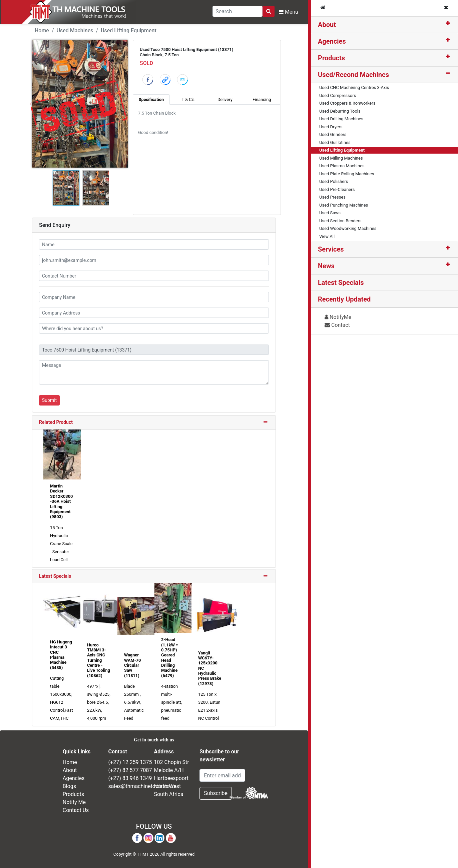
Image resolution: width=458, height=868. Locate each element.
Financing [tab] (262, 99)
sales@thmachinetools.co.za (143, 786)
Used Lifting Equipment (129, 30)
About (327, 25)
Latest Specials (55, 576)
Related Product (56, 422)
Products (331, 58)
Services (331, 249)
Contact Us (76, 810)
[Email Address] (222, 775)
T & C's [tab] (188, 99)
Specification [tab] (151, 99)
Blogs (69, 786)
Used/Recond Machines (353, 75)
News (326, 266)
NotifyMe (338, 317)
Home (42, 30)
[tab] (385, 25)
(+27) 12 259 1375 (130, 762)
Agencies (332, 41)
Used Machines (75, 30)
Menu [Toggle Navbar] (289, 12)
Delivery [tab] (225, 99)
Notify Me (74, 802)
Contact (337, 325)
